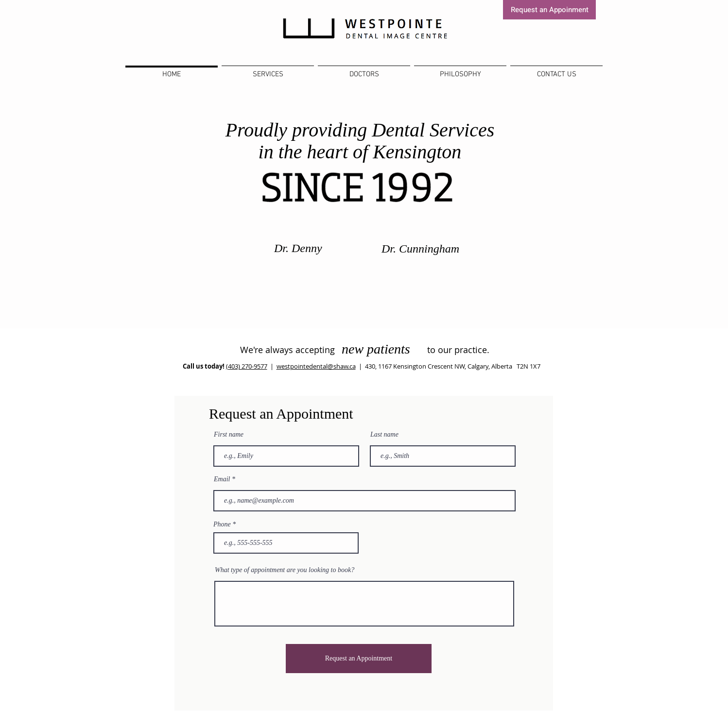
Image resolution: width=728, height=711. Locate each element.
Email (222, 479)
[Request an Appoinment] (549, 10)
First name (229, 435)
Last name (384, 435)
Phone (222, 525)
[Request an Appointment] (359, 659)
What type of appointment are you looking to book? (285, 570)
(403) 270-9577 (247, 366)
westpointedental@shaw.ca (316, 366)
